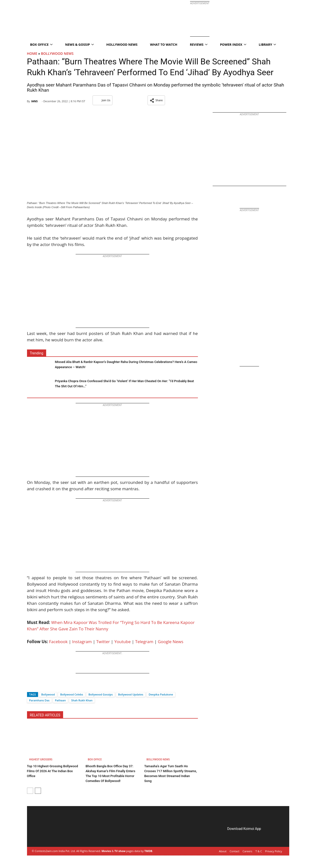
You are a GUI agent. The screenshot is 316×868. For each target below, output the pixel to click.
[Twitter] (39, 686)
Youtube (123, 642)
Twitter (103, 642)
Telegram (144, 642)
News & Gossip (79, 44)
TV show (120, 851)
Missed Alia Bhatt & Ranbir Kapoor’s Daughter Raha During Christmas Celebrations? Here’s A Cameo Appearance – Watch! (126, 364)
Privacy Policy (274, 851)
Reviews (199, 44)
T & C (259, 851)
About (223, 851)
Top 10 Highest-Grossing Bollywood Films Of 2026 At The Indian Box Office (53, 771)
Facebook (58, 642)
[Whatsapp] (47, 686)
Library (268, 44)
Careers (247, 851)
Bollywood (48, 694)
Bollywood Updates (131, 694)
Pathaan (60, 700)
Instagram (82, 642)
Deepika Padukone (161, 694)
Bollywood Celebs (72, 694)
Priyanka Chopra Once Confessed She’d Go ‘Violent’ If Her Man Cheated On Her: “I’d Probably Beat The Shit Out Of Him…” (124, 384)
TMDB (148, 851)
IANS (34, 101)
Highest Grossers (41, 759)
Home (32, 53)
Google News (171, 642)
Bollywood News (57, 53)
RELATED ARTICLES (45, 715)
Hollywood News (122, 44)
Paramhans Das (39, 700)
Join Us (103, 100)
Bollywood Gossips (101, 694)
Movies (106, 851)
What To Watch (164, 44)
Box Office (41, 44)
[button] (156, 100)
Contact (234, 851)
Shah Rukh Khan (82, 700)
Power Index (233, 44)
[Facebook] (31, 686)
